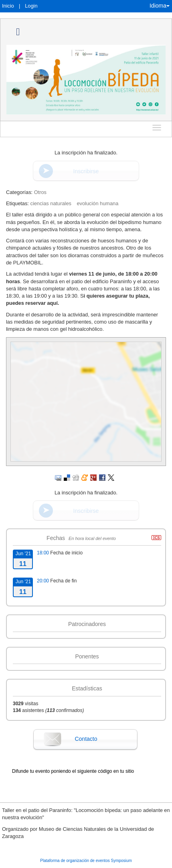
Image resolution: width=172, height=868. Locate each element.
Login (31, 6)
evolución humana (97, 203)
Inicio (8, 6)
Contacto (86, 739)
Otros (40, 192)
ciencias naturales (51, 203)
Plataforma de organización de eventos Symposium (86, 861)
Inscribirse (86, 171)
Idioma (160, 6)
